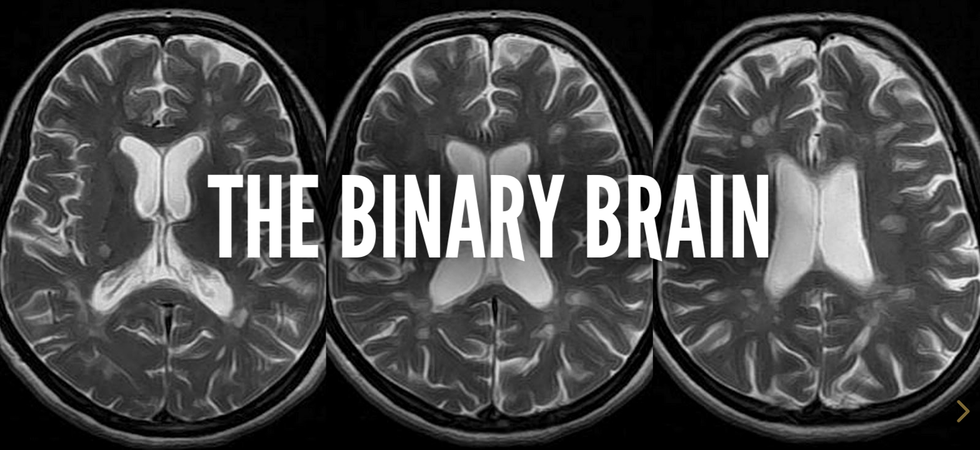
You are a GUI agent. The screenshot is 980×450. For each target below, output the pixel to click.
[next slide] (961, 411)
